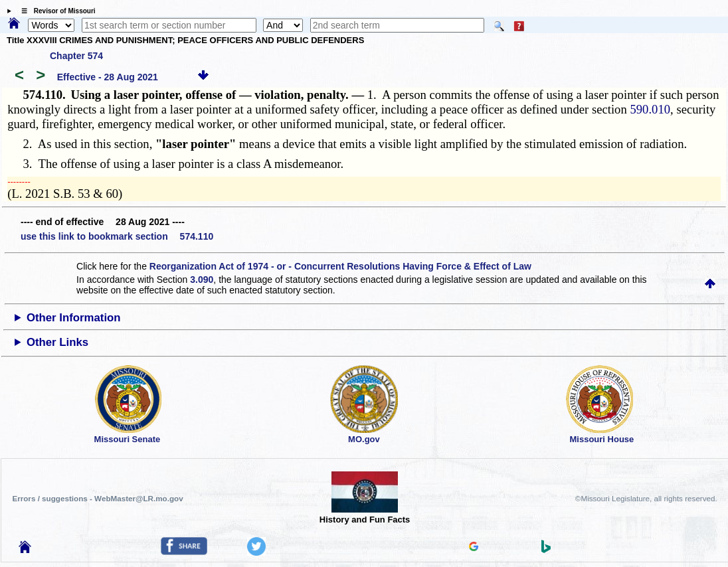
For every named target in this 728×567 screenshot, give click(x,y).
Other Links (57, 342)
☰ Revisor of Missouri (55, 11)
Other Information (74, 318)
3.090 (202, 280)
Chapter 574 (76, 56)
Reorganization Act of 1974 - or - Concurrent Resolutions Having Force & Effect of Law (340, 266)
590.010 (650, 109)
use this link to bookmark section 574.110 (117, 236)
